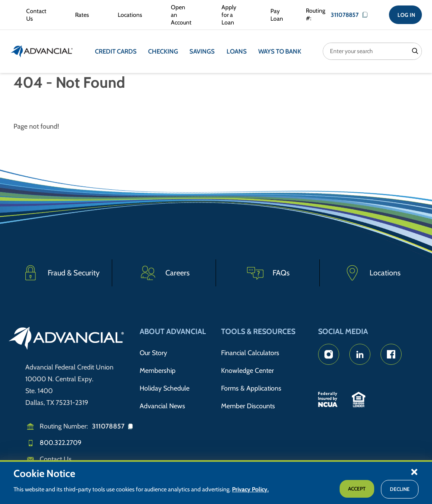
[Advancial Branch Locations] (128, 15)
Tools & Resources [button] (258, 332)
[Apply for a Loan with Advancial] (230, 15)
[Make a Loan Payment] (275, 15)
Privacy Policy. (250, 489)
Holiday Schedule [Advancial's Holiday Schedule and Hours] (165, 387)
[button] (414, 472)
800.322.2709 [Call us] (61, 443)
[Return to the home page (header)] (42, 51)
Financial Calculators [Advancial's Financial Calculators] (250, 353)
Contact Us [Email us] (56, 459)
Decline (400, 489)
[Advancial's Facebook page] (391, 354)
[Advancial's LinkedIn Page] (360, 354)
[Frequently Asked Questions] (268, 273)
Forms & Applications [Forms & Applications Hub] (251, 387)
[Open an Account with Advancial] (180, 15)
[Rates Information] (80, 15)
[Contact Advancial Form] (35, 15)
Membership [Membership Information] (158, 370)
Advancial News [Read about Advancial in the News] (162, 404)
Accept (357, 489)
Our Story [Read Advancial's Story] (153, 353)
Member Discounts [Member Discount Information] (248, 404)
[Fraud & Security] (60, 273)
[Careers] (164, 273)
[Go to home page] (66, 340)
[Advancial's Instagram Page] (329, 354)
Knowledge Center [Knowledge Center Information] (247, 370)
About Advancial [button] (173, 332)
